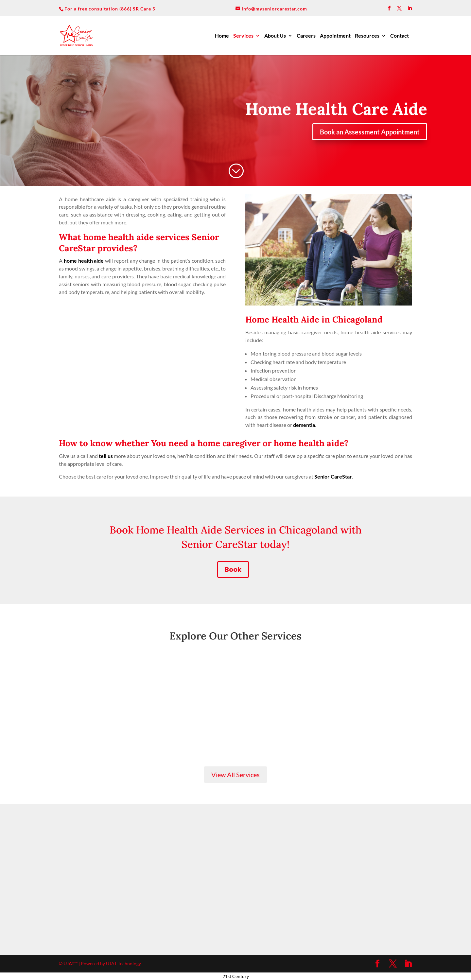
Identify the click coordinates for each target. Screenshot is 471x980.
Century (241, 976)
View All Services (235, 775)
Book (233, 569)
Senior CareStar (333, 476)
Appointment (335, 36)
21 (225, 976)
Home (222, 36)
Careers (306, 36)
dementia (304, 425)
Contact (400, 36)
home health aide (84, 261)
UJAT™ (71, 963)
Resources (367, 36)
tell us (106, 456)
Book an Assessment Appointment (370, 132)
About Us (275, 36)
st (230, 976)
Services (243, 36)
